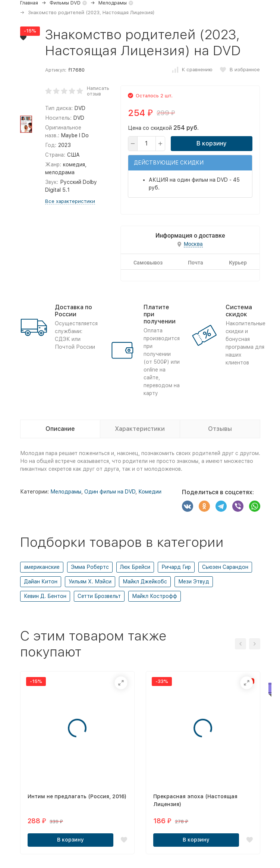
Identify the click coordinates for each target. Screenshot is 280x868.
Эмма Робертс (90, 567)
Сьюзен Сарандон (225, 567)
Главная (29, 3)
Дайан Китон (41, 582)
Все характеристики (68, 201)
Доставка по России (73, 311)
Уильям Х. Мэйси (90, 582)
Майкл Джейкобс (145, 582)
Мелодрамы (113, 3)
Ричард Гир (176, 567)
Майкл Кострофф (155, 596)
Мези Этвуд (194, 582)
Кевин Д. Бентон (45, 596)
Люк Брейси (135, 567)
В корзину (211, 143)
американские (42, 567)
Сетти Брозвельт (99, 596)
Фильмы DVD (65, 3)
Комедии (150, 492)
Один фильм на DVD (110, 492)
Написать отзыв (96, 91)
